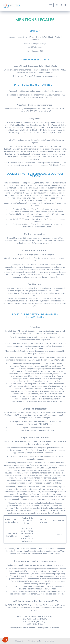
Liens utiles (50, 641)
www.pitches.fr (45, 111)
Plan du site (20, 641)
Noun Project (14, 122)
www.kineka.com (47, 72)
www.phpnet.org (50, 76)
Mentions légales (35, 641)
